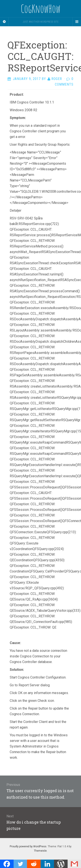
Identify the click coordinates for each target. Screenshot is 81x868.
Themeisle (40, 851)
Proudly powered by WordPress (28, 846)
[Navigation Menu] (77, 22)
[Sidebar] (4, 22)
